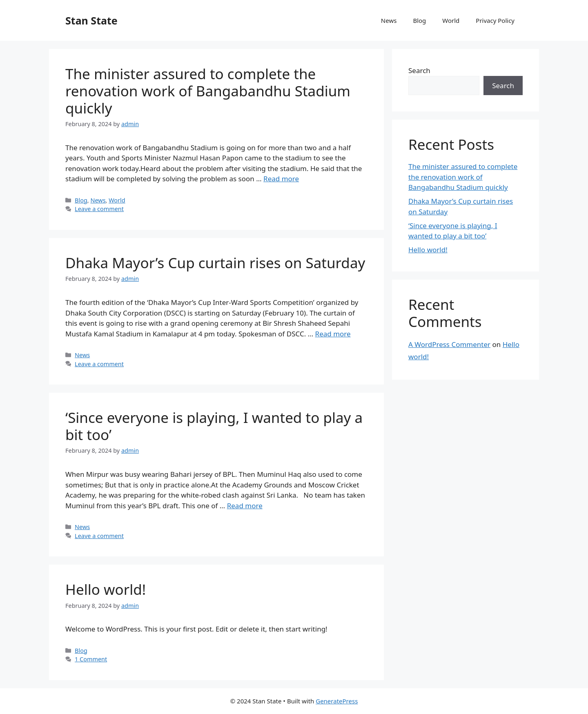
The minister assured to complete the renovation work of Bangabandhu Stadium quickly (208, 91)
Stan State (91, 20)
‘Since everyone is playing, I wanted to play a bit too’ (214, 426)
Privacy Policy (495, 20)
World (451, 20)
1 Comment (91, 659)
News (389, 20)
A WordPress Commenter (449, 344)
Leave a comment (99, 209)
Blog (419, 20)
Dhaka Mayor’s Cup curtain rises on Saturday (215, 263)
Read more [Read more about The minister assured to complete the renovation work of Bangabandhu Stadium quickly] (281, 179)
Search (419, 70)
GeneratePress (337, 701)
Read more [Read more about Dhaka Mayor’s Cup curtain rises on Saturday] (333, 334)
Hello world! (106, 589)
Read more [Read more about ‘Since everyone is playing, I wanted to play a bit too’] (245, 506)
